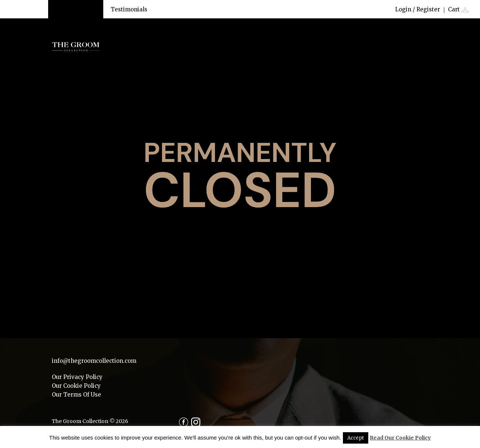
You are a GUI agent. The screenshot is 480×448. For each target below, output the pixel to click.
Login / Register (418, 9)
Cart (458, 10)
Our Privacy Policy (77, 377)
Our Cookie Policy (76, 386)
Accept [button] (356, 438)
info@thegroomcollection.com (94, 361)
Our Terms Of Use (76, 395)
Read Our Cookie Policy (400, 438)
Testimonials (129, 9)
